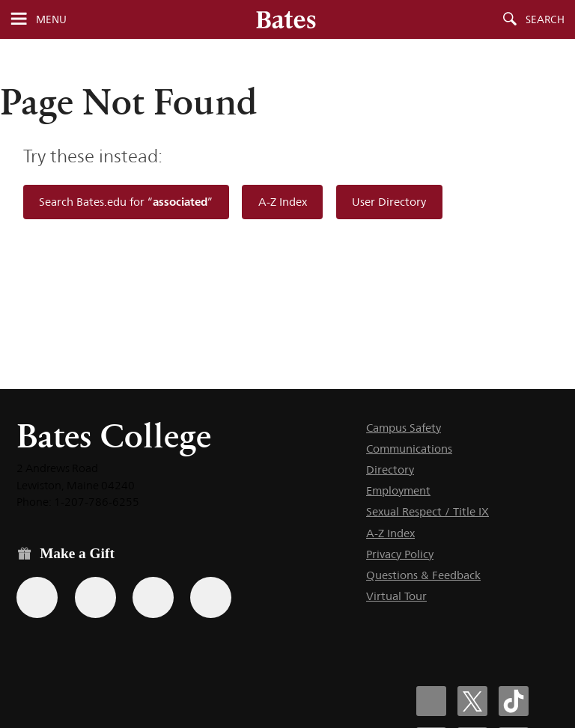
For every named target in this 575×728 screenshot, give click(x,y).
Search (545, 19)
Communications (409, 449)
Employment (398, 490)
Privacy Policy (400, 554)
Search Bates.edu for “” (126, 202)
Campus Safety (404, 428)
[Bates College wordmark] (286, 19)
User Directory (389, 202)
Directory (390, 469)
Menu (51, 19)
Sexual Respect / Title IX (428, 511)
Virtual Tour (396, 596)
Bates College (114, 436)
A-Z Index (283, 202)
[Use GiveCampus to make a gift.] (211, 597)
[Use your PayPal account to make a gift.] (153, 597)
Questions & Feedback (423, 575)
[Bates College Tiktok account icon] (514, 701)
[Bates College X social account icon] (472, 701)
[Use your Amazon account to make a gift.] (95, 597)
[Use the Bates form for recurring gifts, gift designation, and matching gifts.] (37, 597)
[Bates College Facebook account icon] (431, 701)
